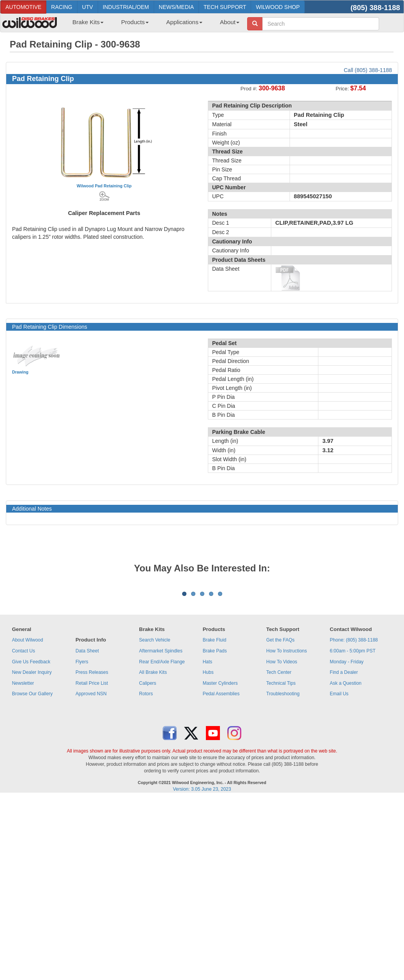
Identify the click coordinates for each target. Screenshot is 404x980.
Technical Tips (281, 780)
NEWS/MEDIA (176, 7)
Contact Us (24, 747)
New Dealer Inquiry (32, 769)
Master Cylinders (220, 780)
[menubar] (153, 25)
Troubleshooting (283, 790)
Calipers (148, 780)
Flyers (82, 758)
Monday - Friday (347, 758)
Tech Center (279, 769)
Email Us (339, 790)
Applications (184, 22)
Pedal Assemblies (221, 790)
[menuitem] (85, 25)
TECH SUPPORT (225, 7)
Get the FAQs (280, 737)
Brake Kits (88, 22)
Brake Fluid (215, 737)
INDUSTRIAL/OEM (126, 7)
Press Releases (92, 769)
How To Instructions (287, 747)
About (230, 22)
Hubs (208, 769)
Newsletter (23, 780)
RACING (61, 7)
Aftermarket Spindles (161, 747)
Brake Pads (215, 747)
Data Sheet (87, 747)
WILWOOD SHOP (278, 7)
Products (135, 22)
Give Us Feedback (31, 758)
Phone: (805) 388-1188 (354, 737)
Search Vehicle (155, 737)
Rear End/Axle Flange (162, 758)
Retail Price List (92, 780)
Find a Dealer (344, 769)
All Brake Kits (153, 769)
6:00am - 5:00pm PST (352, 747)
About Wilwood (28, 737)
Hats (208, 758)
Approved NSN (91, 790)
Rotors (146, 790)
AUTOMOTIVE (23, 7)
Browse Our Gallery (32, 790)
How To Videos (282, 758)
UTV (88, 7)
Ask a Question (345, 780)
